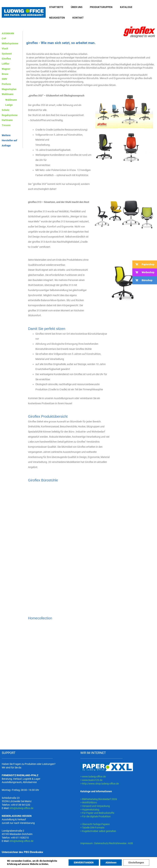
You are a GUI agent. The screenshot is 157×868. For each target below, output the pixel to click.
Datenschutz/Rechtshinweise (111, 843)
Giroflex (6, 59)
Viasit (5, 49)
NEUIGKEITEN (57, 18)
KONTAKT (78, 18)
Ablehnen (111, 863)
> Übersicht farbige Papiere (95, 824)
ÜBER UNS (77, 7)
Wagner (6, 69)
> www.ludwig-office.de (93, 777)
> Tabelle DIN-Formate (92, 828)
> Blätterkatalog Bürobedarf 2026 (99, 799)
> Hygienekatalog (90, 810)
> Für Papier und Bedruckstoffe (97, 813)
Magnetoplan (9, 89)
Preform (6, 84)
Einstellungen (136, 863)
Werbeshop (143, 272)
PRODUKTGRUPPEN (101, 7)
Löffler (6, 64)
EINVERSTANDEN (84, 863)
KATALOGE (126, 7)
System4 (7, 54)
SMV (4, 79)
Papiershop (143, 264)
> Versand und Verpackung (95, 806)
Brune (5, 74)
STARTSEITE (56, 7)
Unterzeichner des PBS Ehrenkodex (22, 852)
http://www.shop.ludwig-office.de (100, 784)
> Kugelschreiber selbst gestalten (98, 831)
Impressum (87, 843)
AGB (130, 843)
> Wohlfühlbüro (89, 802)
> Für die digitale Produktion (96, 816)
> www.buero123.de (91, 780)
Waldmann (8, 94)
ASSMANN (8, 33)
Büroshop (142, 280)
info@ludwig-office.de (21, 808)
